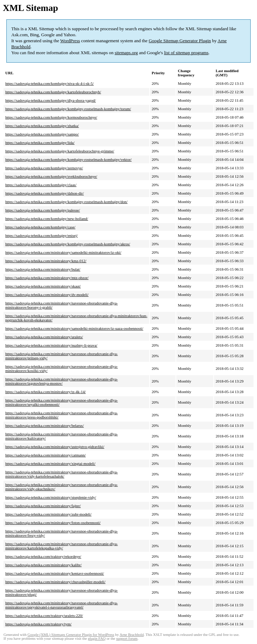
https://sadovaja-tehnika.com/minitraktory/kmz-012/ (46, 261)
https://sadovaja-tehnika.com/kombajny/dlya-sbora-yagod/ (51, 100)
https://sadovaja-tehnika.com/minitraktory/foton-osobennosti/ (53, 523)
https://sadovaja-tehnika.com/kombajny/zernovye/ (44, 168)
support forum (127, 639)
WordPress (70, 41)
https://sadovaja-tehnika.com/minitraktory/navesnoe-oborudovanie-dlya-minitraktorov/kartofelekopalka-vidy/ (62, 546)
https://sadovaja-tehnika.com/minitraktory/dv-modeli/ (47, 295)
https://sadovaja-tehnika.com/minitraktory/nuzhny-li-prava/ (51, 345)
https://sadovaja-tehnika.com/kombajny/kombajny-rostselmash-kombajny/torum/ (68, 109)
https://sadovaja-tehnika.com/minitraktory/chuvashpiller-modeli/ (55, 582)
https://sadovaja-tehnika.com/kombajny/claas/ (41, 185)
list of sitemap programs (186, 53)
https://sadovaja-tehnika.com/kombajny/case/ (40, 227)
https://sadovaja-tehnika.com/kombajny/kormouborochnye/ (51, 117)
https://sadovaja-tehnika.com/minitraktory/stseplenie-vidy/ (51, 497)
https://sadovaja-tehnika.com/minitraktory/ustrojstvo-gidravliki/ (55, 447)
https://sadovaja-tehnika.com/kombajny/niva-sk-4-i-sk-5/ (50, 83)
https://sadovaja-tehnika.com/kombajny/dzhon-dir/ (45, 193)
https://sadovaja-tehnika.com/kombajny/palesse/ (43, 210)
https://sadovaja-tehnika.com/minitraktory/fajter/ (43, 506)
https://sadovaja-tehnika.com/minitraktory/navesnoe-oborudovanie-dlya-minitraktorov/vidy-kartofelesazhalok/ (62, 474)
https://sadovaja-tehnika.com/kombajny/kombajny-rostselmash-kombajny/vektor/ (68, 159)
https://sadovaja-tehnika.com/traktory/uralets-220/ (44, 615)
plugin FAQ (97, 639)
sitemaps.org (126, 53)
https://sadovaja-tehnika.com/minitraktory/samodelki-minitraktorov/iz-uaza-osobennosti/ (74, 328)
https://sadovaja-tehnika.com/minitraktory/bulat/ (43, 269)
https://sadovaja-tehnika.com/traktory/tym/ (38, 624)
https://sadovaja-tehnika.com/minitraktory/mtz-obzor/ (47, 278)
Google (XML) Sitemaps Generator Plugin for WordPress (71, 635)
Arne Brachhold (131, 635)
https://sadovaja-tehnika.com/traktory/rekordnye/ (43, 556)
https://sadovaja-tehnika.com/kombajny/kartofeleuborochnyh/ (53, 92)
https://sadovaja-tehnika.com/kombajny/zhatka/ (42, 126)
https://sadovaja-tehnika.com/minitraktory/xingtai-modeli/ (50, 463)
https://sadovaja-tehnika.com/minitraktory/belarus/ (45, 425)
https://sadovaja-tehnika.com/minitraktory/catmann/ (45, 455)
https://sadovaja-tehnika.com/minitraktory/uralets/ (44, 337)
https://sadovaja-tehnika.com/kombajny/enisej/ (42, 235)
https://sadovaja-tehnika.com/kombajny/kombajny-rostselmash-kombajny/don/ (66, 202)
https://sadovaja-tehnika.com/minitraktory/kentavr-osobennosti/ (55, 573)
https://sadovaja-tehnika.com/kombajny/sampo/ (42, 134)
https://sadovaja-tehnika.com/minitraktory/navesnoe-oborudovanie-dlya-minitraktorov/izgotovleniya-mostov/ (62, 381)
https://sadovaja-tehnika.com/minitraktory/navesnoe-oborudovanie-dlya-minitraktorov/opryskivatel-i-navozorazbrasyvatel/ (62, 605)
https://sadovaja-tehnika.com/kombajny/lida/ (40, 143)
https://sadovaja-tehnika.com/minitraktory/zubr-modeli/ (48, 514)
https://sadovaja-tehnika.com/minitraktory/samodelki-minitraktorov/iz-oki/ (63, 252)
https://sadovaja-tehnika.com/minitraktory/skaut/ (43, 286)
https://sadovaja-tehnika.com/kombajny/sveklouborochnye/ (51, 176)
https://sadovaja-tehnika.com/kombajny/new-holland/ (47, 219)
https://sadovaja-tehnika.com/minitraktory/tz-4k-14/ (45, 392)
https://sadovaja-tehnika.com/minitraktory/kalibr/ (44, 565)
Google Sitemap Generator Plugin (180, 41)
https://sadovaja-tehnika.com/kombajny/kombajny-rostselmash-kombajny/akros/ (68, 244)
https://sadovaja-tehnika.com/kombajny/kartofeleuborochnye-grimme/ (60, 151)
